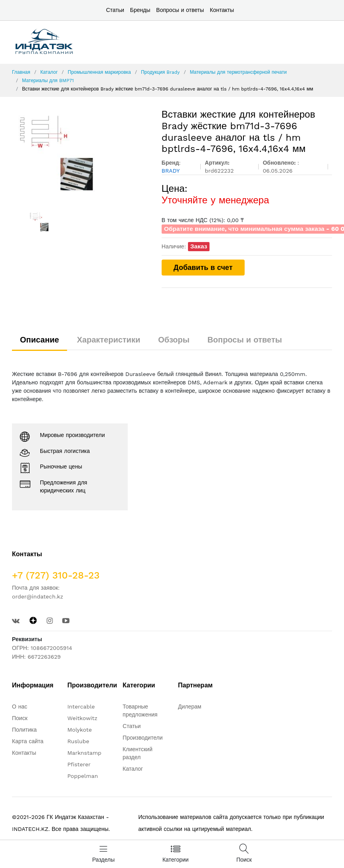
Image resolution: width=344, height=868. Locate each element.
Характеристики (109, 340)
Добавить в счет (203, 267)
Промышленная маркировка (99, 72)
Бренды (140, 10)
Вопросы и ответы (180, 10)
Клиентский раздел (137, 753)
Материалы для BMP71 (48, 81)
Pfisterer (79, 764)
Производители (142, 738)
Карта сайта (28, 741)
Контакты (222, 10)
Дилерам (190, 707)
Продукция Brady (160, 72)
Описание (40, 340)
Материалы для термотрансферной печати (238, 72)
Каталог (49, 72)
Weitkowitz (82, 718)
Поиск (20, 718)
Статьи (115, 10)
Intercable (81, 707)
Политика (24, 730)
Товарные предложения (140, 711)
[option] (81, 154)
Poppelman (83, 776)
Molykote (80, 730)
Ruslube (78, 741)
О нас (20, 707)
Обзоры (174, 340)
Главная (21, 72)
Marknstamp (84, 753)
